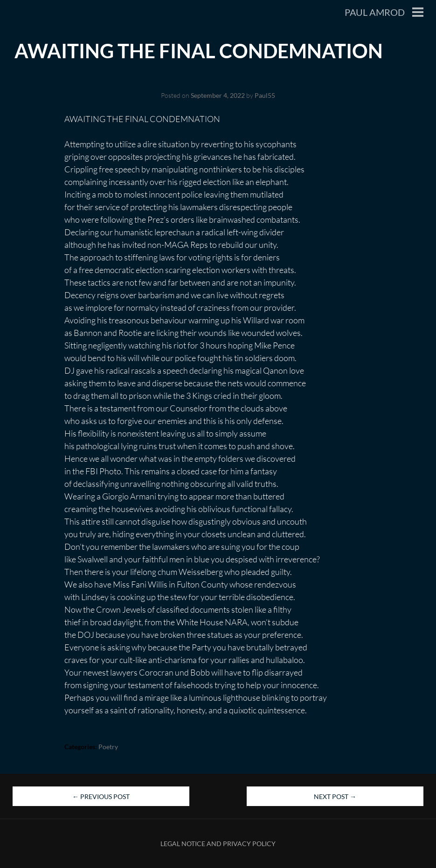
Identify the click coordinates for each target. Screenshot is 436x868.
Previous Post (101, 796)
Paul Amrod (375, 12)
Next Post (335, 796)
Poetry (108, 747)
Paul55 (265, 95)
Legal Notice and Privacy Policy (218, 844)
